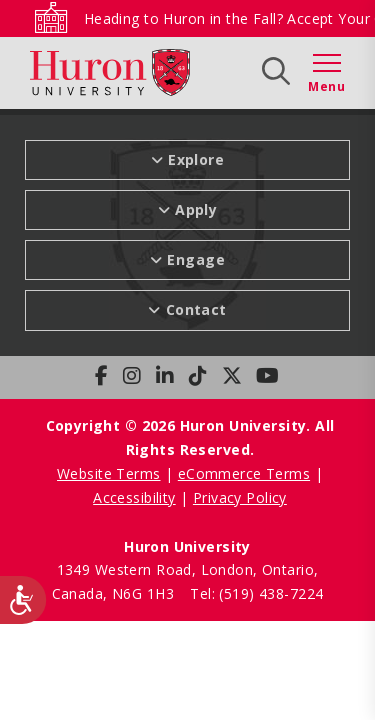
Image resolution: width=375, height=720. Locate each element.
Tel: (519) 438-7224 (256, 593)
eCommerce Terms (244, 473)
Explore (196, 159)
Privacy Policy (240, 497)
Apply (196, 209)
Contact (196, 309)
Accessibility (134, 497)
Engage (196, 259)
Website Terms (108, 473)
